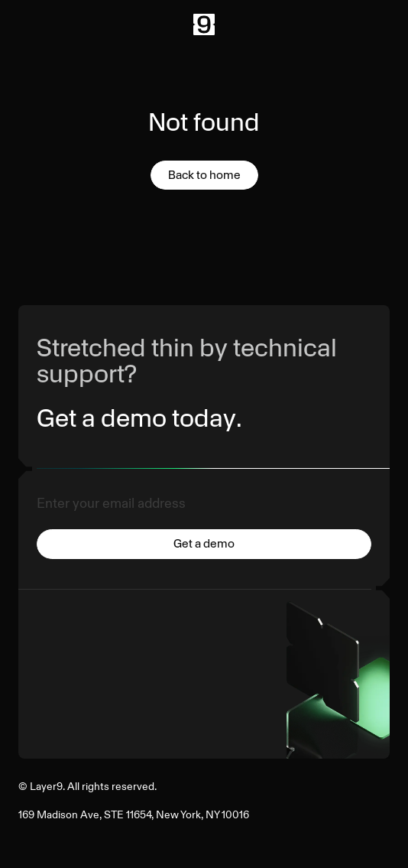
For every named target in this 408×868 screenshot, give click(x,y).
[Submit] (204, 547)
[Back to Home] (204, 24)
